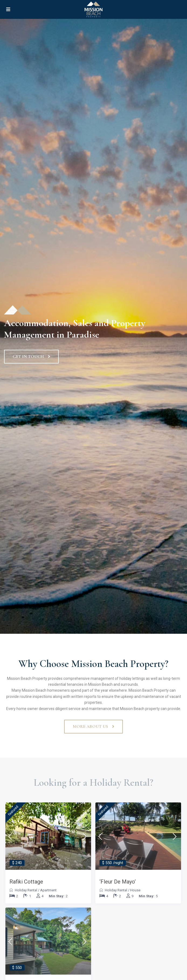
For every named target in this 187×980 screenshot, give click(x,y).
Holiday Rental (26, 890)
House (135, 890)
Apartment (48, 890)
